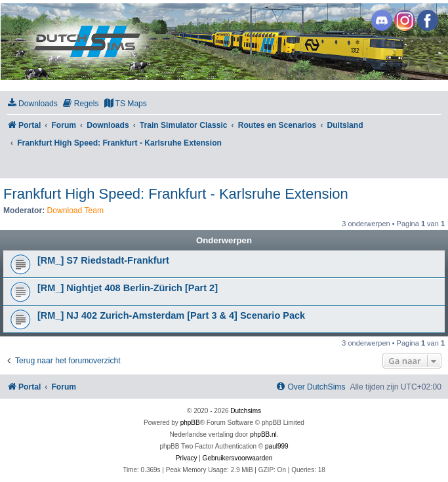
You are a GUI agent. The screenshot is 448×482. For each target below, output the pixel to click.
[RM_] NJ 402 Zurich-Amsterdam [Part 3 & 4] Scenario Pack (171, 315)
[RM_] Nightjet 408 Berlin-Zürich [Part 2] (128, 288)
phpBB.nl (263, 434)
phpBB (190, 423)
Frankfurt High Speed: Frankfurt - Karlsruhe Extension (176, 194)
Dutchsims (246, 411)
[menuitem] (32, 104)
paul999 (277, 446)
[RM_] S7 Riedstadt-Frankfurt (103, 260)
